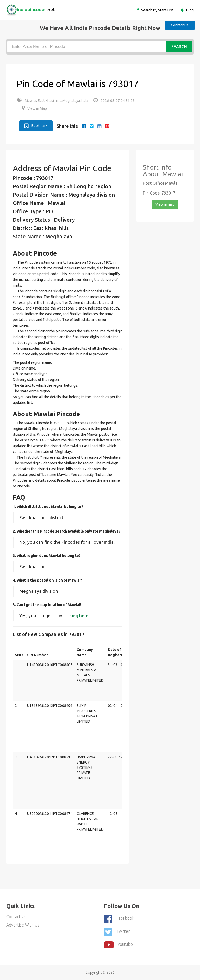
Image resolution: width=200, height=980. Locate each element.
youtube (118, 944)
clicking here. (76, 615)
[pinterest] (107, 126)
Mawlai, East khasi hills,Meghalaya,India (52, 101)
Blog (190, 10)
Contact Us (179, 25)
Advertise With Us (23, 925)
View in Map (34, 108)
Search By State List (157, 10)
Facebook (119, 919)
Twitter (117, 931)
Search (179, 47)
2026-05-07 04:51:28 (114, 101)
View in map (165, 204)
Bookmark (36, 126)
